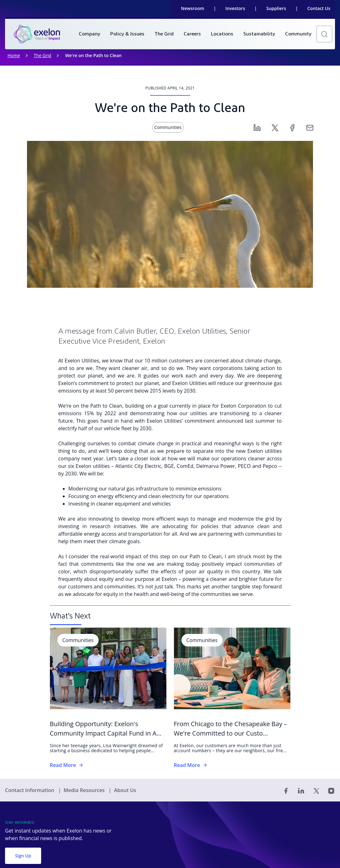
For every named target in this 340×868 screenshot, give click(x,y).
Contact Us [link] (319, 8)
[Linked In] (301, 790)
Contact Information (30, 790)
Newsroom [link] (193, 8)
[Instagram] (331, 790)
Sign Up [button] (23, 856)
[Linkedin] (257, 127)
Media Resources (85, 790)
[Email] (310, 127)
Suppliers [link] (276, 8)
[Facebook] (292, 127)
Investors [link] (235, 8)
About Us (125, 790)
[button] (324, 34)
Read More (67, 765)
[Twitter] (275, 127)
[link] (37, 34)
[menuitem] (89, 34)
